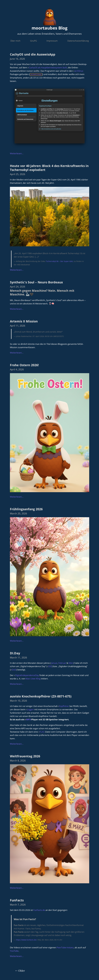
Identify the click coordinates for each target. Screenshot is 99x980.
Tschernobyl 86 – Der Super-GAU (59, 261)
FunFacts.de (39, 910)
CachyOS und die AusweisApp (33, 54)
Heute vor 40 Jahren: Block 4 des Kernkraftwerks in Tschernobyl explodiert (49, 167)
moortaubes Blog (49, 28)
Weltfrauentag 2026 (25, 756)
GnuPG (33, 41)
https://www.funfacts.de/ (26, 940)
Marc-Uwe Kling (33, 678)
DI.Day (15, 653)
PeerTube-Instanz (65, 947)
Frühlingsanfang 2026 (26, 509)
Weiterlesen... (17, 153)
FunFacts (17, 900)
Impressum (52, 41)
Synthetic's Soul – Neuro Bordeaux (36, 282)
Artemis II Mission (24, 321)
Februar (62, 663)
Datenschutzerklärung (78, 41)
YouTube (14, 951)
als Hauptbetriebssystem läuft (52, 68)
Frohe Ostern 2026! (24, 365)
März (71, 663)
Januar (54, 663)
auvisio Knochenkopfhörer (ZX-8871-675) (41, 696)
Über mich (15, 41)
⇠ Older (20, 971)
